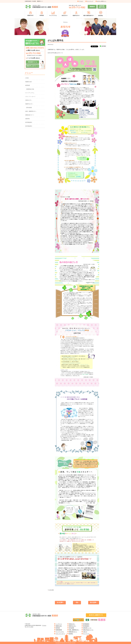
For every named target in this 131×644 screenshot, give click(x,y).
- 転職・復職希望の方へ (31, 111)
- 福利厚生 (27, 119)
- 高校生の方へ (28, 100)
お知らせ (85, 632)
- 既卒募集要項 (28, 126)
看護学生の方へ (72, 626)
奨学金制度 (71, 628)
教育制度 (58, 628)
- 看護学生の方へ (29, 104)
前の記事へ (94, 602)
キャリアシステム (60, 632)
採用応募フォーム (87, 628)
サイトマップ (90, 1)
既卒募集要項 (86, 626)
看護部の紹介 (59, 626)
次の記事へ (60, 602)
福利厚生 (71, 634)
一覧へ (77, 602)
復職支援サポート (73, 632)
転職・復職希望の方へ (74, 630)
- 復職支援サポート (29, 115)
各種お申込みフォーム (88, 630)
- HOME (27, 78)
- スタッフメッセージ (30, 97)
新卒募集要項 (86, 624)
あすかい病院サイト (102, 1)
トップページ (59, 624)
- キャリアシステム (29, 93)
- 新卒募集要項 (28, 122)
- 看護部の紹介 (28, 82)
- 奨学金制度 (29, 108)
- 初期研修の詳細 (30, 89)
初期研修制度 (59, 630)
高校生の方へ (72, 624)
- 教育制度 (27, 85)
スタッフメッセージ (60, 634)
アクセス (81, 1)
